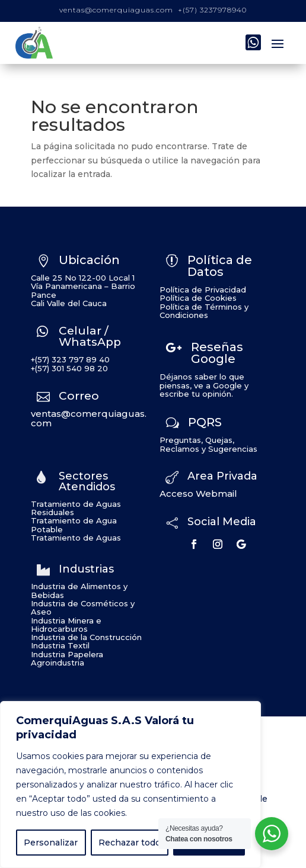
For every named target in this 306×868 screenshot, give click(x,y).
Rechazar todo (130, 843)
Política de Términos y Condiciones (204, 311)
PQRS (205, 422)
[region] (130, 785)
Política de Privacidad (203, 290)
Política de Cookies (198, 298)
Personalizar (51, 843)
